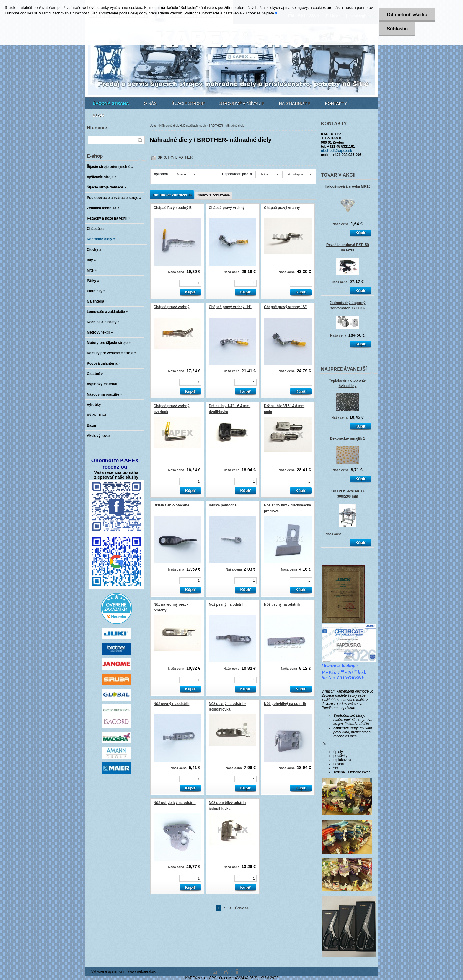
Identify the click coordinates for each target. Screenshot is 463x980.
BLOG (98, 115)
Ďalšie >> (242, 908)
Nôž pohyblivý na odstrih (285, 704)
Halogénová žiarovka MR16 (348, 186)
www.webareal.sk (142, 971)
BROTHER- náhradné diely (226, 126)
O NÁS (150, 103)
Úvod (153, 126)
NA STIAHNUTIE (295, 103)
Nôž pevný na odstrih (227, 604)
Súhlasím (397, 29)
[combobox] (268, 174)
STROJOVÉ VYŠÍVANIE (242, 103)
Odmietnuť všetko (407, 15)
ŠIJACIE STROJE (188, 103)
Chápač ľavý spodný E (173, 208)
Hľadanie (97, 128)
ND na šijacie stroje (194, 126)
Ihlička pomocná (223, 505)
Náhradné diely (169, 126)
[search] (140, 140)
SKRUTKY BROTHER (175, 157)
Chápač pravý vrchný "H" (230, 307)
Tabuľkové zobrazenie (172, 195)
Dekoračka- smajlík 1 (348, 438)
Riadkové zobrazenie (213, 195)
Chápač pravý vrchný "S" (285, 307)
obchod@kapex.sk (337, 151)
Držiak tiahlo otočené (171, 505)
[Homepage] (111, 103)
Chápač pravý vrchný (227, 208)
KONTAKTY (336, 103)
